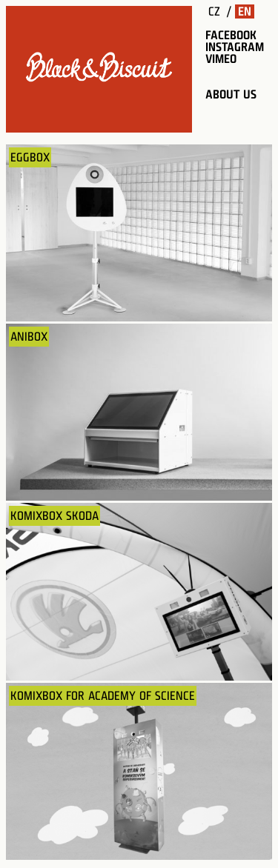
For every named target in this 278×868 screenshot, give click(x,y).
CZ (214, 11)
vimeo (221, 59)
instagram (235, 47)
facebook (231, 35)
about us (231, 94)
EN (245, 11)
